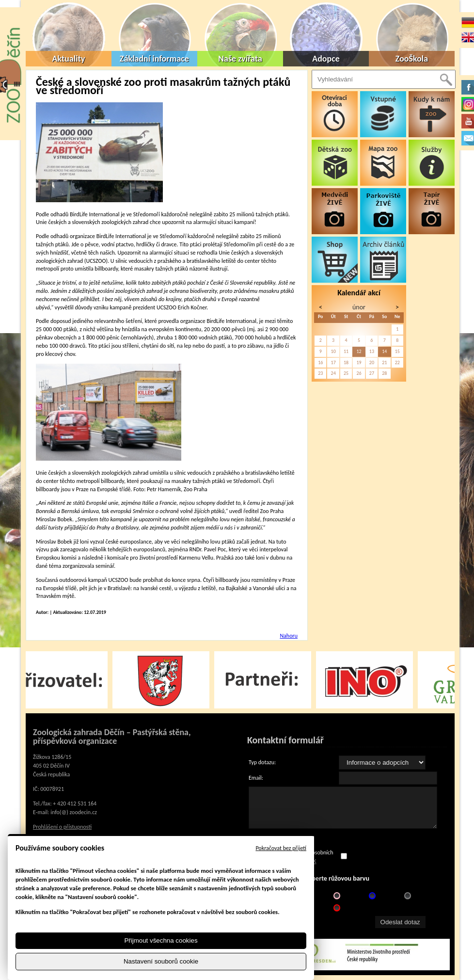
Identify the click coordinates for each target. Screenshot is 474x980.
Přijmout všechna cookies (161, 940)
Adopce (326, 59)
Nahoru (289, 636)
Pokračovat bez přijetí (281, 848)
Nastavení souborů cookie (161, 961)
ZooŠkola (412, 59)
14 (384, 351)
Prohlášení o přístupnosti (62, 827)
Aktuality (69, 59)
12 (359, 351)
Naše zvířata (240, 59)
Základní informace (154, 59)
